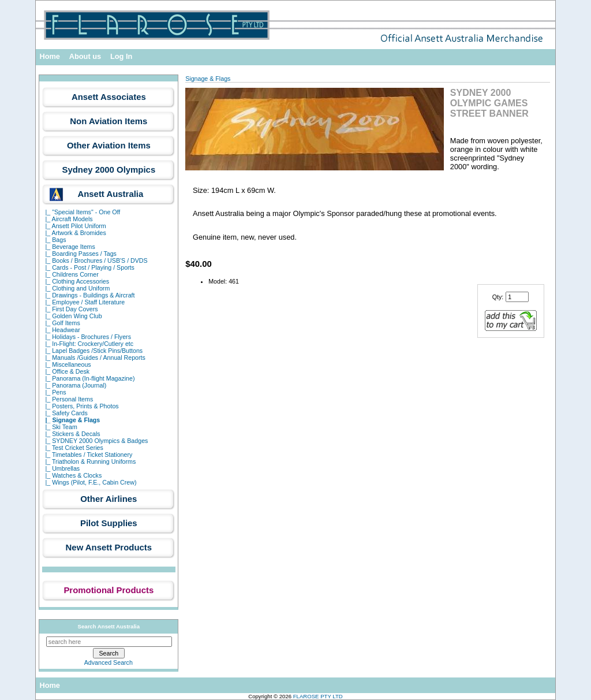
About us (85, 56)
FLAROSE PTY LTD (318, 696)
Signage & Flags (208, 79)
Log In (121, 56)
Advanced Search (109, 662)
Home (50, 56)
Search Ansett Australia (109, 626)
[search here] (109, 642)
